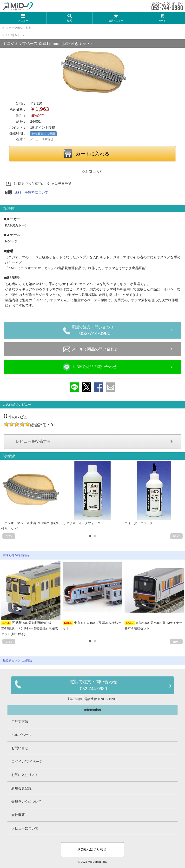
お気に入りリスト (25, 775)
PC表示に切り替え (92, 849)
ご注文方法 (20, 721)
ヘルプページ (21, 735)
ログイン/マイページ (27, 761)
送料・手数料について (31, 192)
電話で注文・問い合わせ (95, 331)
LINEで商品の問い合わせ (90, 367)
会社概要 (18, 815)
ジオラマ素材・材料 (19, 28)
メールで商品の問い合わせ (91, 349)
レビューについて (25, 828)
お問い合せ (20, 748)
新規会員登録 (21, 788)
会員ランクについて (26, 801)
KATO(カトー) (15, 35)
